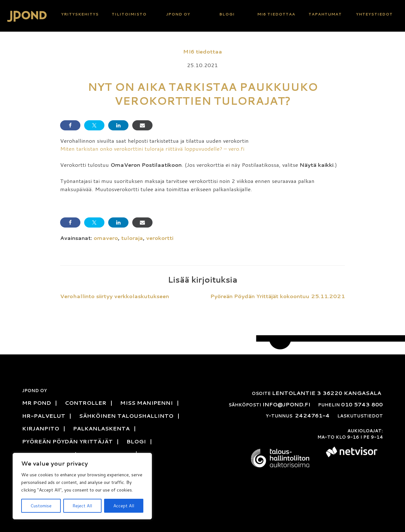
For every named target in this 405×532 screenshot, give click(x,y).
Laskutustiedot (360, 416)
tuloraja (132, 238)
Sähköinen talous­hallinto (126, 416)
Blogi (227, 14)
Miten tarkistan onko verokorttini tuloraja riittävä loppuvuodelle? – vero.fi (152, 148)
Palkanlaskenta (101, 428)
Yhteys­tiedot (374, 14)
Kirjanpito (41, 428)
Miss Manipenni (146, 403)
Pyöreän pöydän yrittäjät (67, 441)
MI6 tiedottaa (276, 14)
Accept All (124, 506)
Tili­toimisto (129, 14)
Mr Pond (37, 403)
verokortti (160, 238)
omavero (106, 238)
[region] (82, 486)
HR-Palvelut (44, 416)
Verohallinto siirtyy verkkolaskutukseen (115, 296)
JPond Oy (178, 14)
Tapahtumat (325, 14)
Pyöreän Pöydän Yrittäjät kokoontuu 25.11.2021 (278, 296)
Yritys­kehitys (80, 14)
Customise (41, 506)
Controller (86, 403)
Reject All (82, 506)
